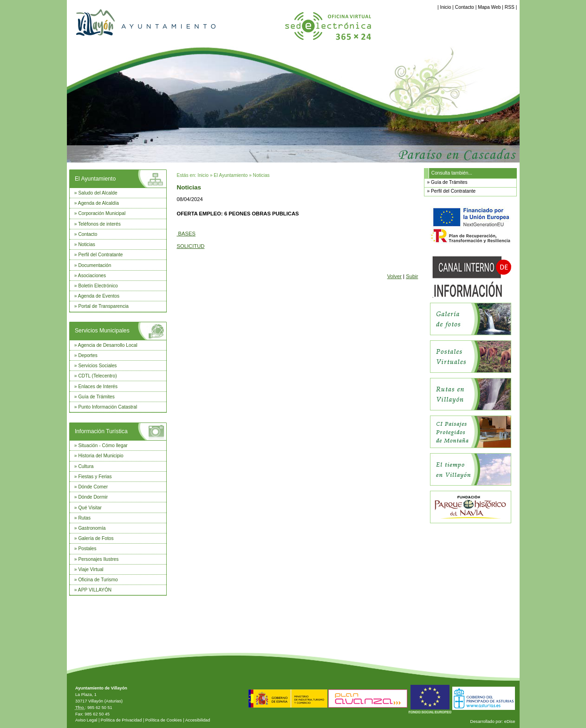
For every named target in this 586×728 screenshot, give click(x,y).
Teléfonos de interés (99, 224)
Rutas (84, 518)
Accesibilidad (198, 720)
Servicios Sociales (97, 366)
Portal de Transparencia (103, 306)
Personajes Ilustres (98, 559)
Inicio (446, 7)
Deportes (88, 355)
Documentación (94, 265)
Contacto (465, 7)
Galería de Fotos (96, 538)
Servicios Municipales (102, 331)
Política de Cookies (164, 720)
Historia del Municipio (101, 456)
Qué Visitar (90, 508)
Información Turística (101, 431)
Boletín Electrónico (98, 286)
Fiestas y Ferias (95, 477)
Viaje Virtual (91, 569)
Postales (87, 549)
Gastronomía (92, 528)
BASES (186, 234)
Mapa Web (489, 7)
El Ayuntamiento (95, 179)
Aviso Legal (86, 720)
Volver (394, 276)
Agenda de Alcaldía (98, 203)
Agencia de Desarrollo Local (108, 345)
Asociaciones (92, 276)
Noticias (86, 244)
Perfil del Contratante (100, 255)
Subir (412, 276)
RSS (510, 7)
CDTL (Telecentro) (97, 376)
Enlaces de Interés (98, 387)
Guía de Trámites (96, 397)
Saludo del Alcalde (98, 193)
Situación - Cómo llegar (103, 445)
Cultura (86, 466)
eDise (510, 721)
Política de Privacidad (121, 720)
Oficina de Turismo (98, 580)
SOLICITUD (190, 246)
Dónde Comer (93, 487)
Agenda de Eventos (99, 296)
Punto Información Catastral (107, 407)
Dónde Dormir (93, 497)
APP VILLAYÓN (95, 590)
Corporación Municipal (102, 213)
